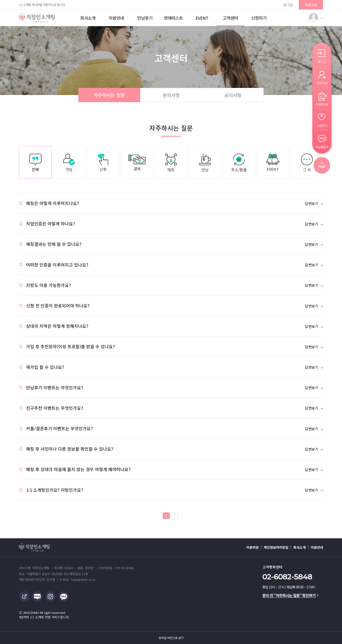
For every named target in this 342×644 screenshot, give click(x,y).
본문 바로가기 (0, 0)
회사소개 (88, 18)
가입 (69, 163)
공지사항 (233, 95)
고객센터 (230, 18)
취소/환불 (239, 163)
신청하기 (259, 18)
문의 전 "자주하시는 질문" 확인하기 (290, 595)
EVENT (202, 18)
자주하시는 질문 (109, 95)
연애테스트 (173, 18)
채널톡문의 (322, 147)
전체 (35, 163)
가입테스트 (322, 104)
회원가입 (311, 5)
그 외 (307, 163)
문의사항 (171, 95)
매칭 (171, 163)
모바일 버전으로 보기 (171, 638)
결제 (137, 163)
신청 (103, 163)
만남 (205, 163)
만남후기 (145, 18)
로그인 (288, 5)
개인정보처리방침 (276, 547)
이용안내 (116, 18)
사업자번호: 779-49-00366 (116, 568)
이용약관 (252, 547)
